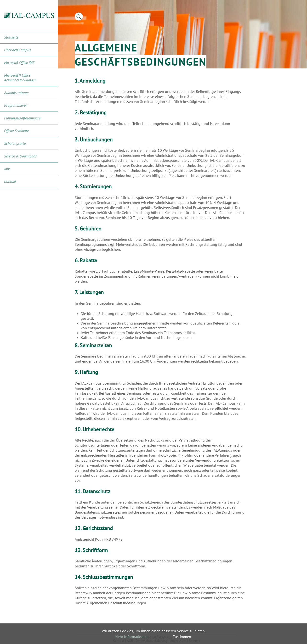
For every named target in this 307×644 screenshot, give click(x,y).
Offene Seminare (16, 131)
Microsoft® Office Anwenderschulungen (20, 78)
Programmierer (15, 105)
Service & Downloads (20, 156)
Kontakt (10, 181)
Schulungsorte (15, 143)
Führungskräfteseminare (22, 118)
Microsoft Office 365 (19, 62)
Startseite (11, 37)
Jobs (7, 169)
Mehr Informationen (131, 637)
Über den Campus (17, 50)
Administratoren (16, 93)
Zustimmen (182, 637)
